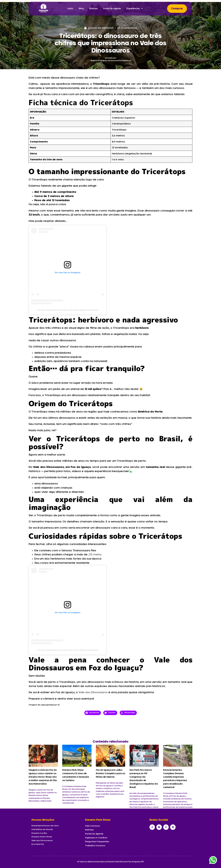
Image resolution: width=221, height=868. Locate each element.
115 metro (95, 555)
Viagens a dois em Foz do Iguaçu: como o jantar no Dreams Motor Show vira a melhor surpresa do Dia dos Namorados (43, 777)
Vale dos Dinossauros (93, 692)
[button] (93, 713)
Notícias (93, 8)
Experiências (135, 9)
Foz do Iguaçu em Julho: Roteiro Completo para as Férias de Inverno (110, 774)
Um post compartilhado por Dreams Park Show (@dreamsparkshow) (68, 310)
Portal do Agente (112, 8)
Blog (81, 8)
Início (70, 8)
